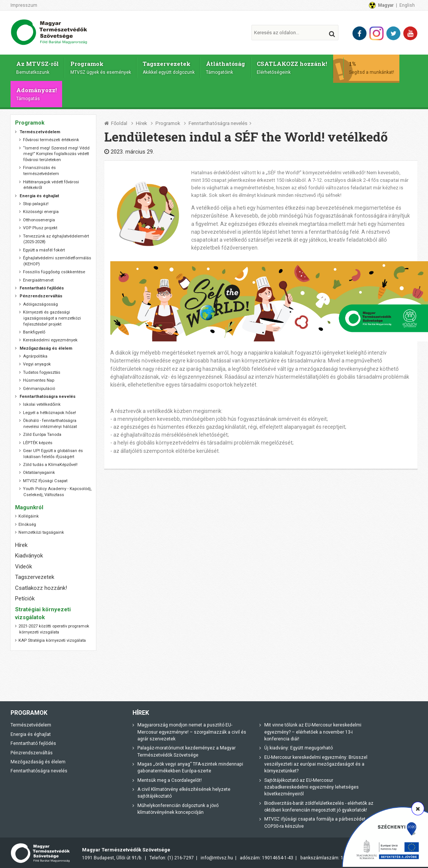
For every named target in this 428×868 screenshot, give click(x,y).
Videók (24, 564)
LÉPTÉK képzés (38, 441)
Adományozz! (37, 92)
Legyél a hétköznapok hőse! (50, 410)
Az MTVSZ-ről (38, 67)
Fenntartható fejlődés (33, 742)
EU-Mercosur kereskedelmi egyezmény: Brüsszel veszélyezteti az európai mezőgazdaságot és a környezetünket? (316, 762)
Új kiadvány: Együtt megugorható (299, 746)
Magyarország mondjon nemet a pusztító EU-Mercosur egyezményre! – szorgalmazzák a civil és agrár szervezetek (192, 730)
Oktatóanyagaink (39, 471)
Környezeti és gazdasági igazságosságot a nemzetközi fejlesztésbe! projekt (52, 316)
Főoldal (119, 121)
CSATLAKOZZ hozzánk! (295, 67)
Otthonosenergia (39, 218)
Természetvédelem (31, 723)
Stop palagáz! (36, 202)
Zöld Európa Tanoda (42, 433)
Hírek (142, 121)
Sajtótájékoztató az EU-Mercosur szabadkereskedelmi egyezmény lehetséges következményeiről (311, 785)
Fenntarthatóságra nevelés (218, 121)
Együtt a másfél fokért (44, 248)
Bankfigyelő (34, 330)
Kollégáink (29, 514)
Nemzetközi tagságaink (41, 531)
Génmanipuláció (39, 386)
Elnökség (27, 522)
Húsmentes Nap (39, 378)
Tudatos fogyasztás (42, 370)
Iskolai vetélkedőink (42, 403)
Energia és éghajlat (31, 732)
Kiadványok (29, 554)
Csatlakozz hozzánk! (41, 586)
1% (375, 67)
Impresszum (24, 5)
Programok (102, 67)
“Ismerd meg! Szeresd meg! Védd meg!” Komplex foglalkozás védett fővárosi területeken (56, 152)
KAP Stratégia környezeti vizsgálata (52, 638)
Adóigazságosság (40, 302)
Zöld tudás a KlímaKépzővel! (50, 463)
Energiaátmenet (38, 278)
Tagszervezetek (170, 67)
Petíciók (25, 597)
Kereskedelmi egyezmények (50, 338)
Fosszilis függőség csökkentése (54, 270)
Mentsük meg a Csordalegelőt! (170, 778)
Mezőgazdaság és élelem (38, 760)
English (407, 5)
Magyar (386, 5)
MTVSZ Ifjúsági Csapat (45, 479)
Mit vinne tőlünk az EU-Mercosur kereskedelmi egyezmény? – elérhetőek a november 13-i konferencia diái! (313, 730)
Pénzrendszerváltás (32, 751)
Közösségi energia (41, 210)
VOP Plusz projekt (40, 226)
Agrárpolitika (35, 354)
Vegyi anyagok (37, 362)
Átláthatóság (228, 67)
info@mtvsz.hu (217, 856)
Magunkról (29, 505)
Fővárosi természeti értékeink (51, 138)
